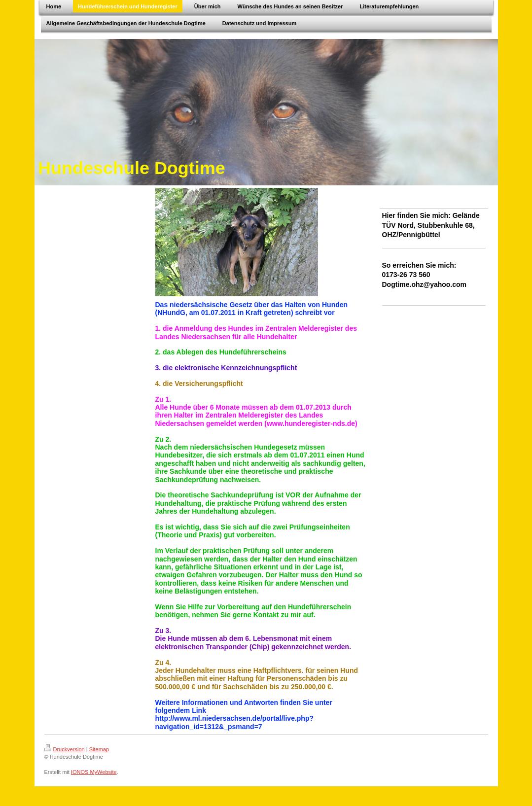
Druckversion (65, 749)
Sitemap (99, 749)
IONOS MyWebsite (94, 772)
